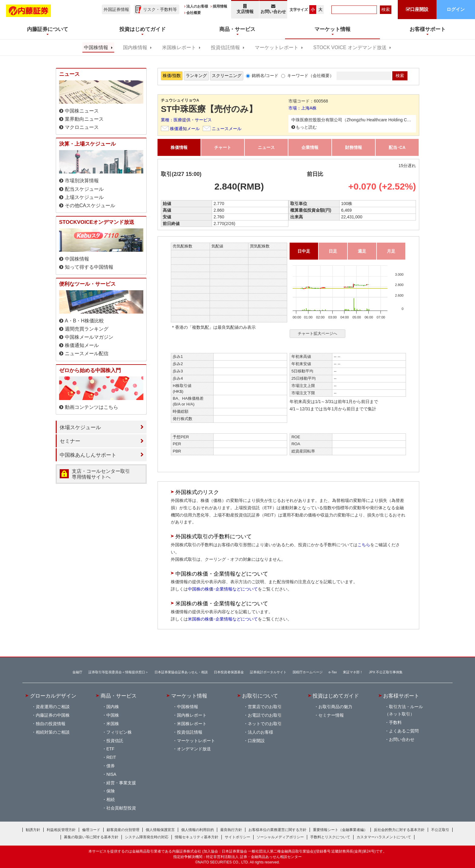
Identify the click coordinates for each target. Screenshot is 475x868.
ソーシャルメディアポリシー (280, 837)
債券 (111, 766)
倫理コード (91, 830)
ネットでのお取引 (265, 724)
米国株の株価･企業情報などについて (223, 619)
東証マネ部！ (353, 672)
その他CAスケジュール (90, 205)
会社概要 (194, 13)
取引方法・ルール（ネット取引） (404, 710)
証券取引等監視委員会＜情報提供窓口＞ (118, 672)
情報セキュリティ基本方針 (197, 837)
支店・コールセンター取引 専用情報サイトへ (101, 474)
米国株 (113, 724)
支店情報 (245, 9)
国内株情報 (135, 47)
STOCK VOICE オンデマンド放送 (350, 47)
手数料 (395, 722)
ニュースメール (227, 129)
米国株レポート (179, 47)
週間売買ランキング (87, 329)
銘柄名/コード (265, 76)
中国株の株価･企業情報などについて (223, 589)
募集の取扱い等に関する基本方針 (91, 837)
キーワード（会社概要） (311, 76)
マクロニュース (82, 127)
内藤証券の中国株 (53, 715)
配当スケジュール (84, 189)
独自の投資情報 (51, 724)
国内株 (113, 707)
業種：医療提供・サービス (186, 120)
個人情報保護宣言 (160, 830)
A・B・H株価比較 (84, 321)
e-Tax (333, 672)
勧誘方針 (33, 830)
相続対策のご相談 (53, 732)
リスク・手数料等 (160, 9)
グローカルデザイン (53, 696)
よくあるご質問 (404, 731)
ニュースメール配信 (87, 353)
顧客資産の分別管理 (123, 830)
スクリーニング (227, 76)
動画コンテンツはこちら (91, 407)
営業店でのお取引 (265, 707)
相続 (111, 799)
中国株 (113, 715)
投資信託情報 (225, 47)
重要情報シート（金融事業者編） (340, 830)
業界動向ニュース (84, 119)
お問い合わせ (273, 9)
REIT (111, 757)
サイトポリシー (237, 837)
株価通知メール (185, 129)
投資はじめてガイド (336, 696)
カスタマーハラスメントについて (384, 837)
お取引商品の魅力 (335, 707)
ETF (110, 749)
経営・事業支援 (121, 783)
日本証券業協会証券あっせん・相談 (181, 672)
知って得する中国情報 (89, 267)
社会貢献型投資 (121, 808)
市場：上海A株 (302, 108)
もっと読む (306, 127)
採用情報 (220, 6)
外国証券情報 (116, 9)
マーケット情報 (189, 696)
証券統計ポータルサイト (268, 672)
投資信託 (115, 741)
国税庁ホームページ (308, 672)
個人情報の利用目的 (198, 830)
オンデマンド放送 (194, 749)
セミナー (70, 441)
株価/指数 (172, 76)
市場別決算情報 (82, 181)
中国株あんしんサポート (88, 455)
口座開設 (256, 741)
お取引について (260, 696)
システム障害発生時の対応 (147, 837)
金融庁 (77, 672)
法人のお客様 (197, 6)
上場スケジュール (84, 197)
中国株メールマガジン (89, 337)
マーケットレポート (277, 47)
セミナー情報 (331, 715)
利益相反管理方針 (61, 830)
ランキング (196, 76)
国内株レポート (192, 715)
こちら (364, 545)
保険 (111, 791)
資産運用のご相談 (53, 707)
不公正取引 (440, 830)
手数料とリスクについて (330, 837)
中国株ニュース (82, 111)
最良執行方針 (231, 830)
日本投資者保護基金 (229, 672)
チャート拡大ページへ (317, 333)
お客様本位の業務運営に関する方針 (277, 830)
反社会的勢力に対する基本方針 (399, 830)
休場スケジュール (80, 427)
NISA (111, 774)
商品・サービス (119, 696)
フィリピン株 (119, 732)
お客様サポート (401, 696)
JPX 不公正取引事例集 (386, 672)
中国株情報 (96, 47)
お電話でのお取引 (265, 715)
